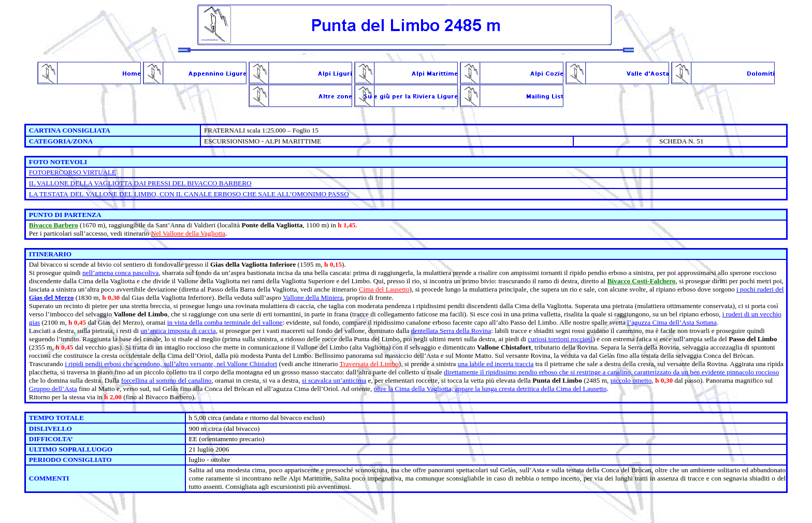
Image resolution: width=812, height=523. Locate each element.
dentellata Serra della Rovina (451, 331)
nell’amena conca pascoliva (120, 273)
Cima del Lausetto (384, 289)
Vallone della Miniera (313, 297)
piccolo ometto (631, 380)
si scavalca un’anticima (334, 380)
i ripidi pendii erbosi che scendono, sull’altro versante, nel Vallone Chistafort (171, 364)
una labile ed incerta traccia (496, 364)
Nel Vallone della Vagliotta (189, 233)
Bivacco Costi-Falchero (642, 281)
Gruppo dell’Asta (53, 389)
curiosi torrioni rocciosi (560, 339)
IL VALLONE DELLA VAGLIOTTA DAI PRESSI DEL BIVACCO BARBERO (140, 183)
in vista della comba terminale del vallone (225, 322)
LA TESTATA (49, 194)
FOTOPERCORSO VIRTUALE (72, 172)
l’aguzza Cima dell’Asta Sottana (672, 322)
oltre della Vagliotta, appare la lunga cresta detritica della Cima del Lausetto (490, 389)
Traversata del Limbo (369, 364)
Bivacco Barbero (54, 225)
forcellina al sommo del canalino (166, 380)
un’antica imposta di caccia (178, 331)
